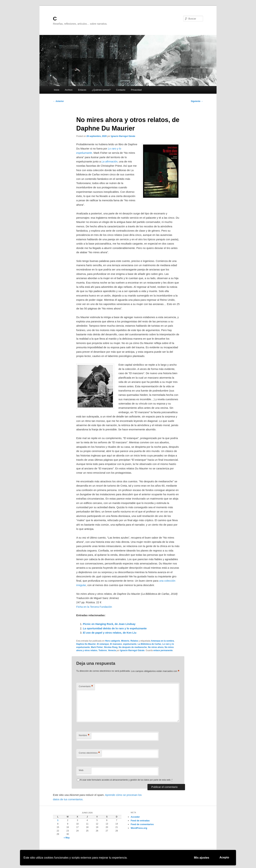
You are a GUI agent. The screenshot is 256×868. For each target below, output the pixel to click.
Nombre (84, 735)
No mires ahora (156, 647)
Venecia (112, 650)
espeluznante (130, 644)
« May (67, 838)
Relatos (134, 641)
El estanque (103, 644)
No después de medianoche (133, 647)
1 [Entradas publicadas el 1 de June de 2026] (58, 820)
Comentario (86, 687)
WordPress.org (139, 828)
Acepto (224, 857)
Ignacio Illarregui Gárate (123, 136)
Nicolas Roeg (111, 647)
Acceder (135, 817)
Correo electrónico (89, 753)
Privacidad (136, 90)
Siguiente (197, 101)
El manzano (116, 644)
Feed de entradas (140, 821)
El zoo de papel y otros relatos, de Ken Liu (110, 633)
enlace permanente (163, 650)
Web (81, 770)
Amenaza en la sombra (162, 641)
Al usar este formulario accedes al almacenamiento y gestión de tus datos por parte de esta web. (126, 780)
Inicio (56, 90)
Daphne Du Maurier (86, 644)
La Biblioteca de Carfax (150, 644)
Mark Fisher (97, 647)
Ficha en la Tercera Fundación (94, 607)
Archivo (69, 90)
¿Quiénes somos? (101, 90)
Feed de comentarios (142, 824)
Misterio (125, 641)
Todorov (103, 650)
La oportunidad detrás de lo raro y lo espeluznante (115, 628)
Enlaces (82, 90)
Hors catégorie (113, 641)
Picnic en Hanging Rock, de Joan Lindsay (109, 624)
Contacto (121, 90)
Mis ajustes (202, 858)
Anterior (58, 101)
